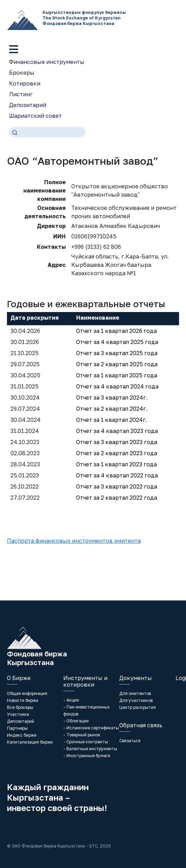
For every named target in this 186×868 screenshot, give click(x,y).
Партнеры (17, 728)
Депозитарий (28, 105)
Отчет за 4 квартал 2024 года (117, 386)
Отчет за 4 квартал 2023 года (117, 431)
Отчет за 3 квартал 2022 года (117, 486)
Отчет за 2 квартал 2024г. (112, 409)
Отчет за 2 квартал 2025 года (117, 364)
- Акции (71, 700)
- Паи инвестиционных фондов (87, 710)
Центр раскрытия (138, 707)
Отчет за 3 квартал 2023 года (117, 442)
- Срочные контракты (86, 742)
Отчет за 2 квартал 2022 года (117, 498)
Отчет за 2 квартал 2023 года (117, 453)
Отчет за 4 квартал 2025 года (117, 342)
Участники (18, 714)
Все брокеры (20, 707)
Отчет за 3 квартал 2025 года (117, 353)
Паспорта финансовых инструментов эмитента (74, 541)
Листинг (21, 94)
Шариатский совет (35, 116)
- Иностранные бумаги (87, 756)
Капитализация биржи (30, 742)
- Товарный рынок (82, 735)
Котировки (25, 83)
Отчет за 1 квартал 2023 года (116, 464)
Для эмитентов (135, 693)
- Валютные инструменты (90, 749)
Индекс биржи (22, 735)
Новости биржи (23, 700)
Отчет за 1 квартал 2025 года (117, 375)
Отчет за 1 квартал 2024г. (112, 420)
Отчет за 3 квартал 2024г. (112, 398)
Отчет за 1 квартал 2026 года (116, 331)
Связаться (130, 741)
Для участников (136, 700)
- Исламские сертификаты (91, 728)
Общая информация (27, 693)
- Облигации (76, 721)
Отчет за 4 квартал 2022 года (117, 475)
